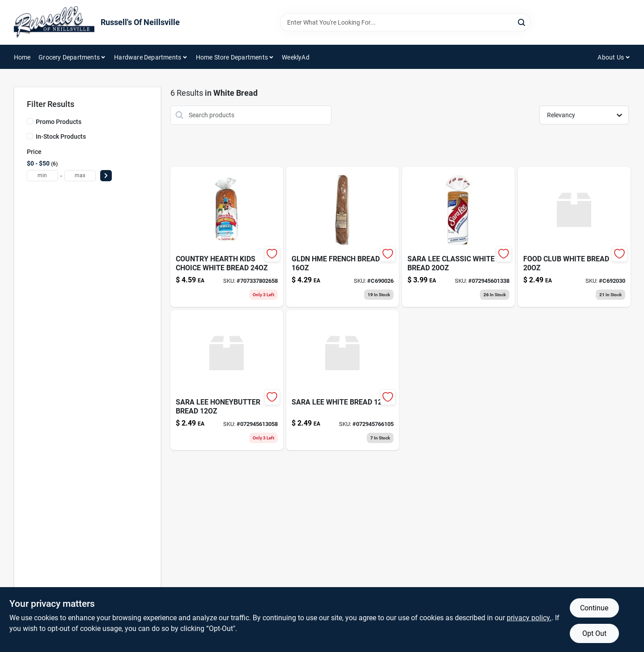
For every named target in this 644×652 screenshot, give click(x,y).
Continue (594, 608)
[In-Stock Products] (30, 136)
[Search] (522, 22)
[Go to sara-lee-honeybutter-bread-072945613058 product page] (227, 380)
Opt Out (594, 633)
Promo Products (59, 122)
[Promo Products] (30, 121)
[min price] (42, 176)
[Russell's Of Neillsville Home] (54, 22)
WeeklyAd (296, 57)
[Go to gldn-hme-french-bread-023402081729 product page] (343, 237)
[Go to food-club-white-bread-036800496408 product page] (574, 237)
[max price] (80, 176)
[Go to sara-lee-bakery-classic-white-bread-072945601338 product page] (458, 237)
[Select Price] (106, 176)
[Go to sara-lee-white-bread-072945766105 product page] (343, 380)
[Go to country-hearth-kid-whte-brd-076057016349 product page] (227, 237)
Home (22, 57)
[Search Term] (405, 22)
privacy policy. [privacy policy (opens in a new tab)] (529, 618)
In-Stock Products (61, 136)
